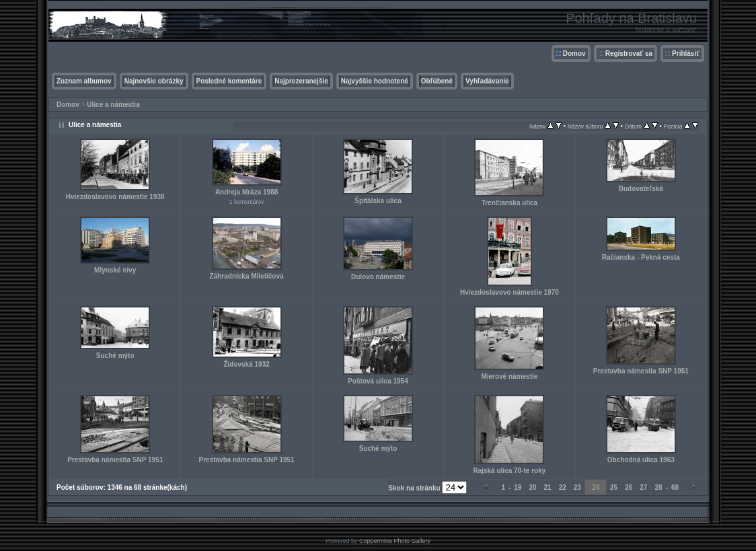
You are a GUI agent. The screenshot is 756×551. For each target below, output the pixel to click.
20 (532, 487)
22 (563, 487)
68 (675, 487)
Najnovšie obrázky (154, 81)
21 (548, 487)
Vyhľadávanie (487, 81)
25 (614, 487)
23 (577, 487)
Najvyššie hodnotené (375, 81)
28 (658, 487)
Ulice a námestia (113, 105)
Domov (574, 53)
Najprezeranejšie (301, 81)
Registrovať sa (629, 53)
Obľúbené (437, 81)
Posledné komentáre (229, 81)
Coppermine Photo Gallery (395, 541)
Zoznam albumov (84, 81)
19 (518, 487)
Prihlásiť (686, 53)
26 (629, 487)
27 (643, 487)
